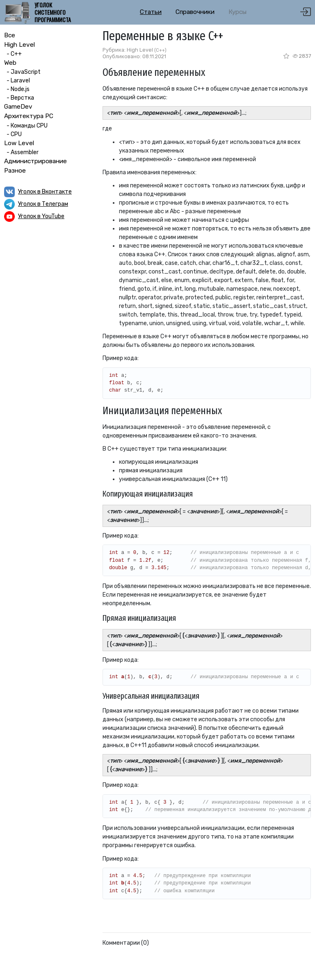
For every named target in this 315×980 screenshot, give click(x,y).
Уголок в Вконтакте (45, 192)
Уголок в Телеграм (43, 204)
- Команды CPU (26, 126)
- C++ (13, 54)
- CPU (13, 134)
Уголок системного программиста (53, 13)
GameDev (18, 107)
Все (10, 35)
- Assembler (21, 152)
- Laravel (17, 81)
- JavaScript (22, 72)
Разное (15, 171)
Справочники (195, 12)
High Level (19, 45)
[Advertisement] (49, 282)
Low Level (19, 143)
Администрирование (35, 161)
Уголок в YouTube (41, 216)
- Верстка (19, 98)
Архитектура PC (29, 116)
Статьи (151, 12)
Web (10, 63)
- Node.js (17, 89)
